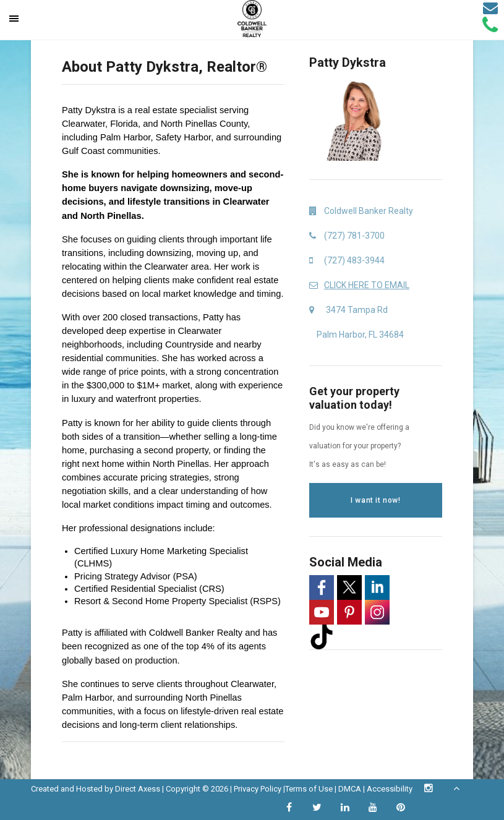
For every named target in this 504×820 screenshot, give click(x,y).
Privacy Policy (258, 789)
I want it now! (375, 500)
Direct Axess (138, 789)
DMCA (350, 789)
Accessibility (390, 789)
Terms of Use (309, 789)
